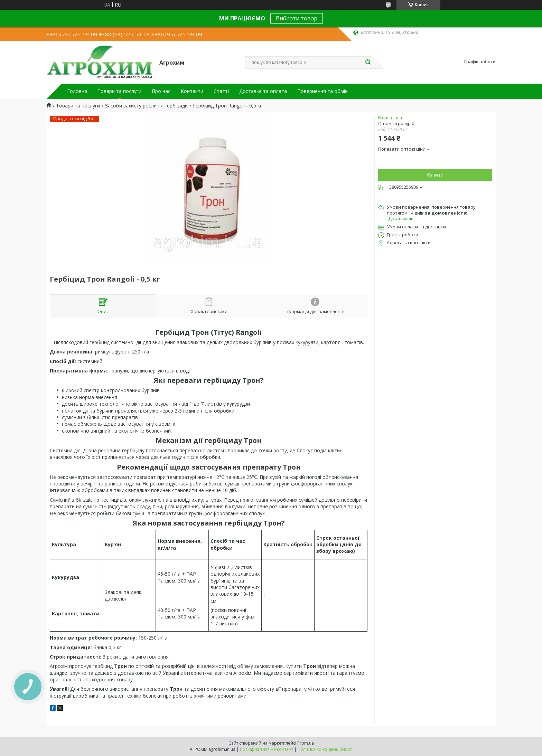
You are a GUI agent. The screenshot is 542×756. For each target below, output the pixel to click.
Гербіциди (176, 106)
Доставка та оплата (263, 91)
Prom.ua (306, 743)
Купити (435, 175)
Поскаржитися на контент (267, 749)
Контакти (192, 91)
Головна (77, 91)
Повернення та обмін (323, 91)
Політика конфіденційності (325, 749)
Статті (221, 91)
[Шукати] (368, 63)
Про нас (161, 91)
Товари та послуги (119, 91)
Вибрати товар (297, 18)
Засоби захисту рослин (132, 106)
